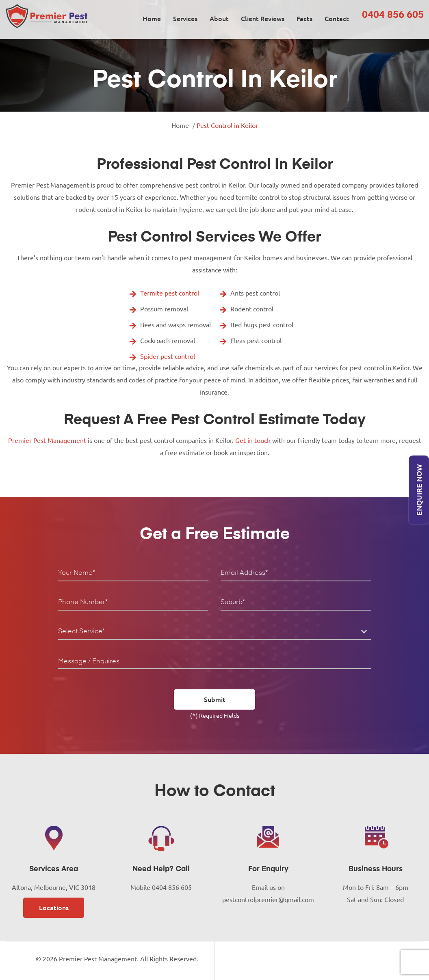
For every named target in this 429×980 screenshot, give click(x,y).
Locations (54, 908)
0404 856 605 (393, 15)
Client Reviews (263, 19)
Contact (337, 19)
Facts (304, 19)
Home (152, 19)
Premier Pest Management (47, 440)
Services (185, 19)
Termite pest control (170, 293)
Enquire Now (419, 490)
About (219, 19)
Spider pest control (168, 356)
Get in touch (253, 440)
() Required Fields (215, 715)
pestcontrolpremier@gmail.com (268, 900)
